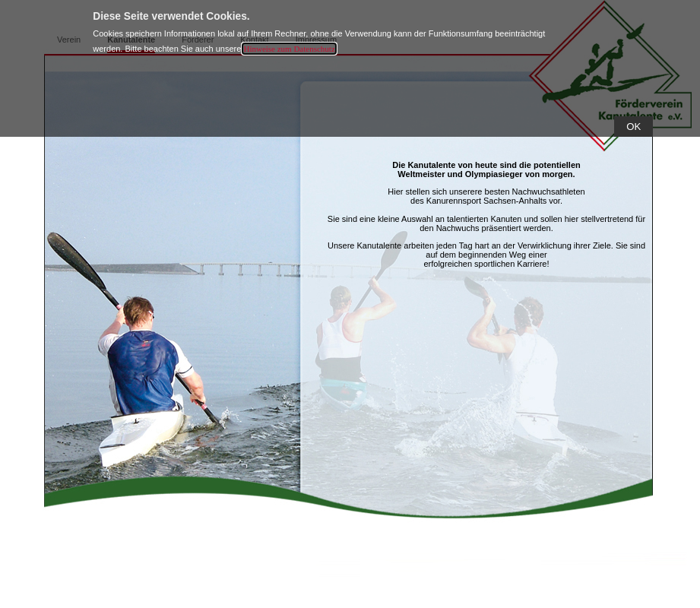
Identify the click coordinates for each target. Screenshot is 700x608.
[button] (633, 127)
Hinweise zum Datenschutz (289, 49)
